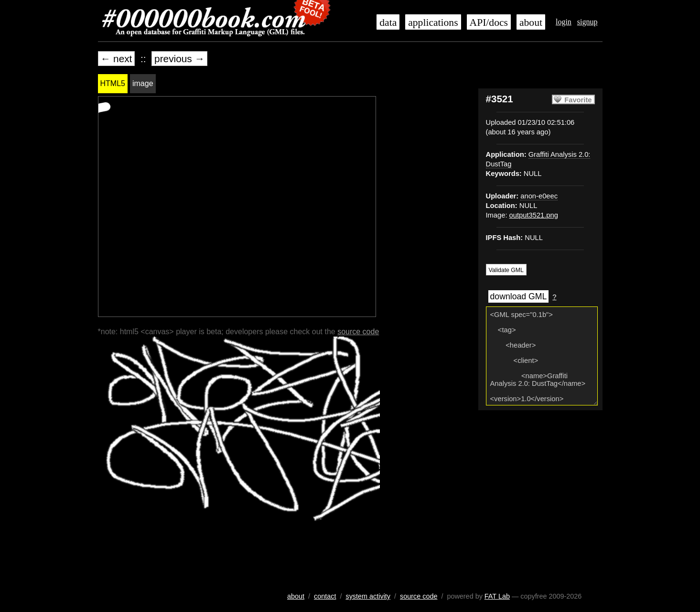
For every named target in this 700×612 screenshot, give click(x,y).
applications (433, 22)
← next (117, 59)
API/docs (489, 22)
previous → (179, 59)
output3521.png (534, 215)
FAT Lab (497, 596)
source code (358, 332)
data (388, 22)
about (531, 22)
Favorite (578, 100)
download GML (519, 296)
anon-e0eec (539, 196)
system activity (368, 596)
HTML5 (113, 83)
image (143, 83)
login (564, 22)
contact (325, 596)
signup (587, 22)
